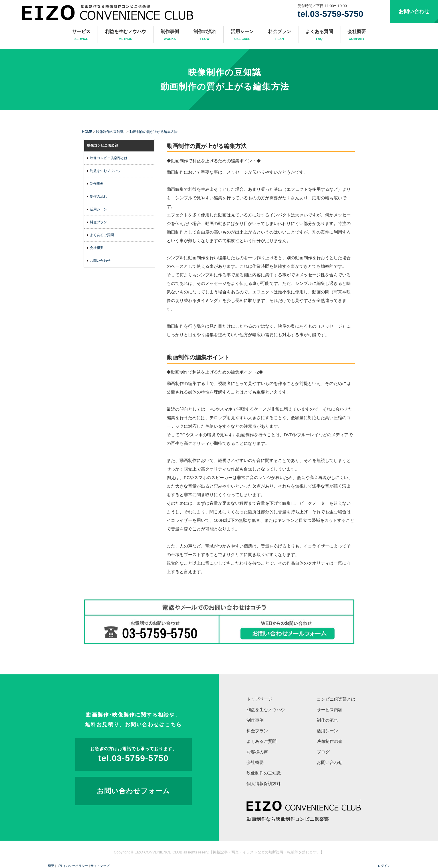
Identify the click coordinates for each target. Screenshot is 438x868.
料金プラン (280, 35)
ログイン (384, 866)
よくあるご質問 (102, 235)
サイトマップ (100, 866)
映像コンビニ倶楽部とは (109, 158)
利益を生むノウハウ (126, 35)
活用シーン (242, 35)
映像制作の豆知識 (225, 72)
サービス (81, 35)
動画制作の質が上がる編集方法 (225, 87)
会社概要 (357, 35)
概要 (51, 866)
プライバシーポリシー (72, 866)
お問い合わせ (414, 11)
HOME (87, 132)
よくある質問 (319, 35)
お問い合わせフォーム (133, 791)
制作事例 (170, 35)
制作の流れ (205, 35)
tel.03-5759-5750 (330, 14)
